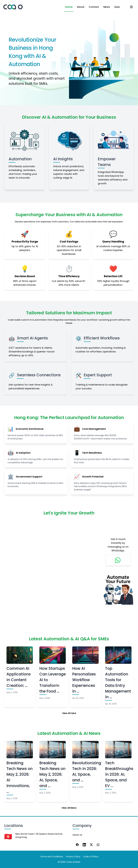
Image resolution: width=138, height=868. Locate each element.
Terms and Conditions (51, 857)
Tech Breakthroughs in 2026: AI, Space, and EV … (119, 774)
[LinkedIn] (84, 845)
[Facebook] (77, 845)
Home (69, 7)
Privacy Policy (73, 857)
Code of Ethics (91, 857)
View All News (69, 808)
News (107, 7)
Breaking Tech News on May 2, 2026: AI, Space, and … (52, 774)
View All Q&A (69, 713)
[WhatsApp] (98, 845)
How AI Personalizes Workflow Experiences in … (84, 680)
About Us (77, 835)
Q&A (117, 7)
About (81, 7)
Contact (94, 7)
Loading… (51, 567)
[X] (91, 845)
